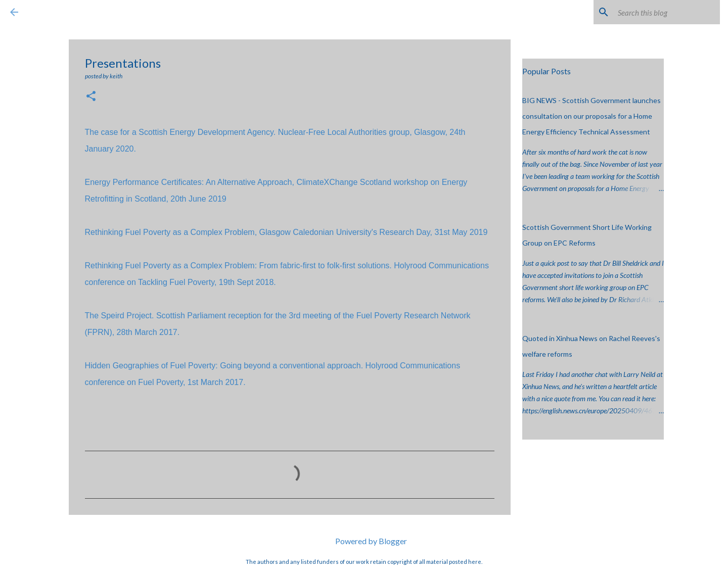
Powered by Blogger (364, 541)
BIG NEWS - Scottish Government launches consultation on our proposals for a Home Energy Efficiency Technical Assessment (591, 116)
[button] (91, 97)
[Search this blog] (667, 12)
